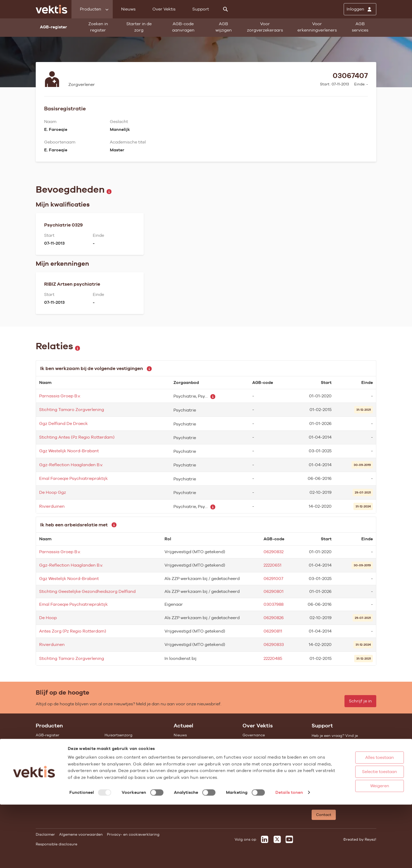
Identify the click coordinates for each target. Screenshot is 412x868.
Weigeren (362, 845)
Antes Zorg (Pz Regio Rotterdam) (73, 631)
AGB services (360, 27)
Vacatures (252, 788)
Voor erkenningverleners (317, 27)
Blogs (179, 742)
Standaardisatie (51, 756)
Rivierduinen (52, 506)
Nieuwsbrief (184, 756)
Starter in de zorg (139, 27)
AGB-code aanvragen (183, 27)
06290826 (274, 618)
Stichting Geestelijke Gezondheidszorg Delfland (87, 591)
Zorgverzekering (120, 756)
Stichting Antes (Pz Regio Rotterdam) (77, 437)
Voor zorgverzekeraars (265, 27)
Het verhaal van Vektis (263, 763)
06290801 (274, 591)
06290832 (274, 552)
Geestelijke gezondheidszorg (131, 749)
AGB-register (48, 735)
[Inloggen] (360, 9)
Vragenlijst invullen (53, 763)
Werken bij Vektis (258, 795)
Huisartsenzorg (119, 735)
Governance (254, 735)
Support (201, 9)
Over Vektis (164, 9)
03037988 (274, 604)
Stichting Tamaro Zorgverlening (72, 410)
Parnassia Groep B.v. (60, 396)
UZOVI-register (49, 771)
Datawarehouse (257, 749)
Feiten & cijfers (187, 749)
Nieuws (128, 9)
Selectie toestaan (362, 831)
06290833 (274, 644)
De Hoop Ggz (53, 492)
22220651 (272, 565)
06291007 (273, 579)
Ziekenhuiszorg (119, 742)
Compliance (254, 756)
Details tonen (289, 858)
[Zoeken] (225, 9)
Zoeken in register (98, 27)
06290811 (273, 631)
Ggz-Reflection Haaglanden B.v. (71, 465)
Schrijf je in (360, 701)
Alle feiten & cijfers (122, 771)
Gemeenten (115, 763)
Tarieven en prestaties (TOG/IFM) (66, 778)
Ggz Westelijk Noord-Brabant (69, 451)
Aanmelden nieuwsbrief (195, 763)
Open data (45, 785)
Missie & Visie (255, 742)
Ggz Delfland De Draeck (63, 423)
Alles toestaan (362, 817)
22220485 (273, 658)
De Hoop (48, 618)
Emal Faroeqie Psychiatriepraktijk (73, 478)
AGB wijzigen (224, 27)
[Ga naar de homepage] (51, 9)
